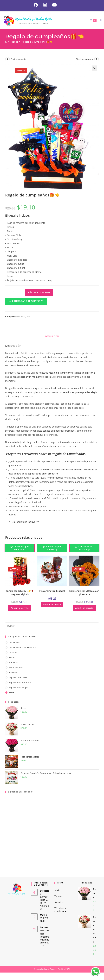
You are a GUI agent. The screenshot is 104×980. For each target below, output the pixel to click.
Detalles (21, 317)
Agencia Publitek (58, 969)
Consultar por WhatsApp (26, 301)
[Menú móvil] (99, 20)
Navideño (13, 673)
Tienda (58, 896)
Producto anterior (19, 59)
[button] (95, 68)
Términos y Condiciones (61, 910)
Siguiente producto (85, 59)
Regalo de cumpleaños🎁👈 (37, 42)
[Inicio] (6, 42)
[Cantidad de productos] (14, 292)
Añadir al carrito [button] (20, 608)
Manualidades (16, 668)
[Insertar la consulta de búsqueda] (52, 626)
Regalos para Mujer (18, 688)
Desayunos (14, 643)
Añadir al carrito (39, 292)
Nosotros (59, 902)
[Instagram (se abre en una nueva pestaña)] (45, 5)
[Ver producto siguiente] (97, 59)
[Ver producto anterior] (7, 59)
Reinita (24, 353)
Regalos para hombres (20, 683)
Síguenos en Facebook (21, 792)
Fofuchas (13, 663)
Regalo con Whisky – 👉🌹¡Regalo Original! (20, 593)
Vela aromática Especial (52, 591)
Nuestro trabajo (14, 442)
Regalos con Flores (18, 678)
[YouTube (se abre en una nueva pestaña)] (53, 5)
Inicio (57, 890)
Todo (29, 317)
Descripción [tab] (52, 336)
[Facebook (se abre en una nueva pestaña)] (36, 5)
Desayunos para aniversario (23, 648)
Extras (12, 658)
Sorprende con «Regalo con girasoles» (84, 593)
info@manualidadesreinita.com (45, 941)
